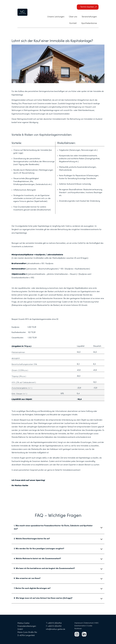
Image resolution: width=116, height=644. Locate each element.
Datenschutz (89, 623)
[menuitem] (56, 17)
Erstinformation (80, 626)
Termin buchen (87, 7)
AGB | (97, 623)
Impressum (79, 623)
